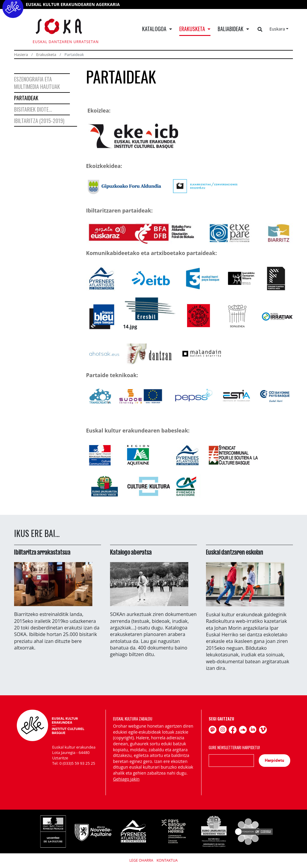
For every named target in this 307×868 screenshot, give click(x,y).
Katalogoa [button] (155, 29)
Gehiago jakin (126, 779)
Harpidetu (274, 760)
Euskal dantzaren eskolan (235, 552)
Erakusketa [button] (193, 29)
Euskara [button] (277, 29)
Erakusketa (46, 54)
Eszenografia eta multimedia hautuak (37, 83)
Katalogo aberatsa (131, 552)
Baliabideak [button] (231, 29)
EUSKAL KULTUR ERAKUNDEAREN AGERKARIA (73, 4)
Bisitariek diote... (33, 109)
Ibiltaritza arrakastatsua (42, 552)
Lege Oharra (142, 860)
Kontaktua (167, 860)
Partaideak (26, 98)
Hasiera (21, 54)
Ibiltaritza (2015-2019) (39, 121)
